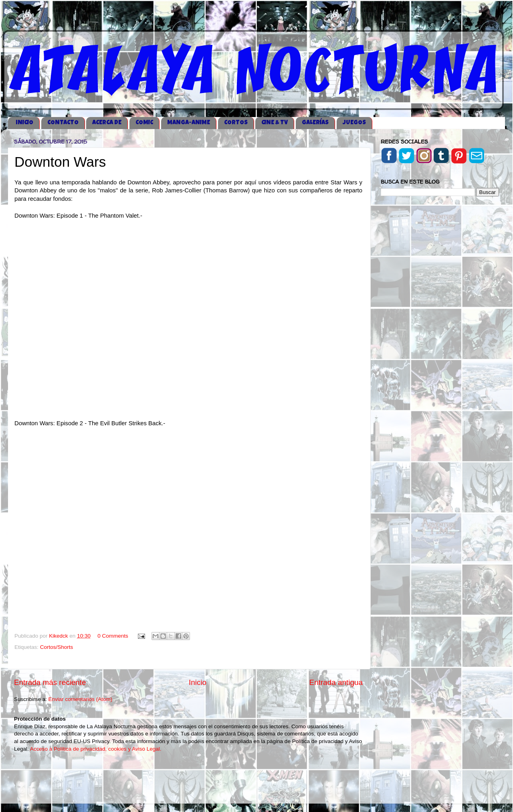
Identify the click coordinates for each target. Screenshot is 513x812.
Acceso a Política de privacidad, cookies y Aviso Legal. (96, 749)
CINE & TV (275, 123)
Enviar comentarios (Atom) (81, 699)
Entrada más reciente (50, 682)
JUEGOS (354, 123)
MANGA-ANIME (189, 123)
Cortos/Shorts (57, 647)
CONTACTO (63, 123)
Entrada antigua (336, 682)
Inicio (198, 682)
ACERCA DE (107, 123)
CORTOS (236, 123)
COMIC (144, 123)
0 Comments (113, 636)
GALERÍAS (315, 123)
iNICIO (24, 123)
